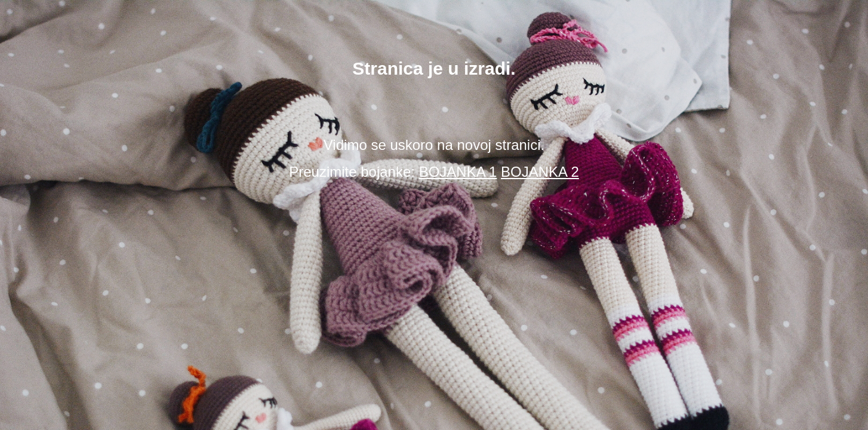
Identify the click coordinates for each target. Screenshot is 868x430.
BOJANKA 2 (540, 172)
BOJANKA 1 (458, 172)
